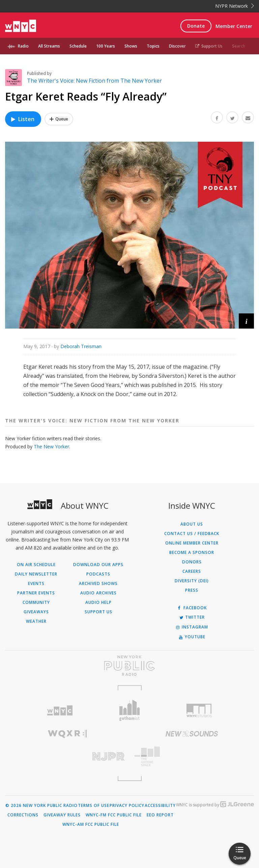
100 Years (106, 46)
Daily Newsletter (36, 574)
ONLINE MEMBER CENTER (192, 543)
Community (36, 603)
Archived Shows (98, 584)
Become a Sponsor (192, 553)
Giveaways (36, 612)
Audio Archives (98, 593)
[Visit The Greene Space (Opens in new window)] (192, 757)
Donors (192, 562)
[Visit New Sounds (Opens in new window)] (192, 734)
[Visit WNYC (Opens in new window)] (60, 711)
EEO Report (160, 815)
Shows (131, 46)
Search (239, 46)
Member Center (234, 26)
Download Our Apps (98, 565)
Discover (177, 46)
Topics (153, 46)
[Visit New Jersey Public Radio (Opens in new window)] (67, 757)
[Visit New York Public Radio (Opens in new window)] (129, 666)
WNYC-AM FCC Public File (91, 824)
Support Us (209, 46)
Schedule (78, 46)
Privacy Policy (127, 806)
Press (192, 590)
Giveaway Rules (62, 815)
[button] (246, 321)
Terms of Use (94, 806)
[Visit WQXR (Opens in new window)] (67, 734)
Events (36, 584)
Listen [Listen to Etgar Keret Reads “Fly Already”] (22, 119)
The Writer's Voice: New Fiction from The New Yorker (94, 81)
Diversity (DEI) (192, 581)
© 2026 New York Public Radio (41, 806)
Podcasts (98, 574)
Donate (196, 26)
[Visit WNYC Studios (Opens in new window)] (199, 710)
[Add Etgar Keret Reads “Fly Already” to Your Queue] (59, 119)
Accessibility (160, 806)
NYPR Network (235, 6)
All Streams (49, 46)
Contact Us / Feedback (192, 534)
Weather (36, 621)
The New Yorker (51, 446)
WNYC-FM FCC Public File (114, 815)
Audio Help (98, 603)
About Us (192, 524)
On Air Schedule (36, 565)
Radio (23, 46)
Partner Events (36, 593)
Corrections (23, 815)
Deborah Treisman (81, 346)
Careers (192, 571)
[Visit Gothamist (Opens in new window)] (130, 710)
